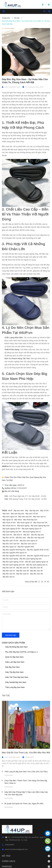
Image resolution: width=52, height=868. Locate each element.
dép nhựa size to (9, 526)
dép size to (18, 535)
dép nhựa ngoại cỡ (24, 523)
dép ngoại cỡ (8, 520)
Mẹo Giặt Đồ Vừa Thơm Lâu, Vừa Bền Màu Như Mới (26, 753)
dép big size (34, 511)
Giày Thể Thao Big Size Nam (17, 677)
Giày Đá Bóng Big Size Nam (16, 647)
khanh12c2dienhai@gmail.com (16, 849)
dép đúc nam (21, 538)
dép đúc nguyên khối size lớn (14, 556)
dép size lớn (7, 535)
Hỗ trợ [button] (26, 856)
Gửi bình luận (11, 635)
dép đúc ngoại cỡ (9, 547)
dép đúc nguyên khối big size (14, 550)
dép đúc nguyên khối (26, 547)
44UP (10, 511)
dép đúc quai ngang (10, 559)
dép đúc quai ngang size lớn (14, 565)
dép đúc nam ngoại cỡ (29, 541)
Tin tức (6, 696)
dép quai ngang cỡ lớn (11, 529)
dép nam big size (17, 514)
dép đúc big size (37, 535)
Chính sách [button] (26, 861)
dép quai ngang (23, 526)
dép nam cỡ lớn (32, 514)
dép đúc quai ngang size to (37, 565)
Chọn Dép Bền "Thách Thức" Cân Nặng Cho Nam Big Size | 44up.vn (26, 782)
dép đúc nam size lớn (11, 544)
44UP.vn (5, 466)
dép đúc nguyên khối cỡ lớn (38, 550)
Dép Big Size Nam (12, 667)
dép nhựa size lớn (40, 523)
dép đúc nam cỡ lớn (10, 541)
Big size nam (19, 511)
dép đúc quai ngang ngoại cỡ (37, 562)
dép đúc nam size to (29, 544)
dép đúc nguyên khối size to (38, 556)
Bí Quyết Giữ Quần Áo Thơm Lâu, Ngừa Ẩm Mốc (24, 804)
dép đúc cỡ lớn (9, 538)
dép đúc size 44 (9, 568)
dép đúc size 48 (23, 571)
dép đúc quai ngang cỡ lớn (13, 562)
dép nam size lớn (25, 517)
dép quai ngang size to (32, 532)
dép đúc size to (9, 577)
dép (27, 511)
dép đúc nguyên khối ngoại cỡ (14, 553)
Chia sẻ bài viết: (31, 582)
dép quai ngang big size (40, 526)
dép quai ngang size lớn (12, 532)
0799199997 (10, 845)
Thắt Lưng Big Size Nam (15, 687)
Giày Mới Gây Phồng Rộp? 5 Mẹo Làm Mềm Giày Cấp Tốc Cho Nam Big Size (26, 793)
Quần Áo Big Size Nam (14, 657)
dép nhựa (18, 520)
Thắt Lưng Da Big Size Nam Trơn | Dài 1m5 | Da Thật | (26, 772)
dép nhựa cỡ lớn (9, 523)
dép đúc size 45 (23, 568)
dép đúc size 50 (9, 574)
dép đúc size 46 (36, 568)
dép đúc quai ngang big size (31, 559)
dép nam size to (39, 517)
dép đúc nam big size (36, 538)
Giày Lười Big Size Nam (15, 662)
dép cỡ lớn (44, 511)
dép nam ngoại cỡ (10, 517)
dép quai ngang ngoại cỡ (31, 529)
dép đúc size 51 (23, 574)
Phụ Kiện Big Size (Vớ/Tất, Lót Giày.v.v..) (21, 652)
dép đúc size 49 (36, 571)
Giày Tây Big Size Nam (14, 672)
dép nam (6, 514)
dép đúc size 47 (9, 571)
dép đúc (27, 535)
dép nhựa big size (30, 520)
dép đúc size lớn (36, 574)
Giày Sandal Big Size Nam (16, 682)
